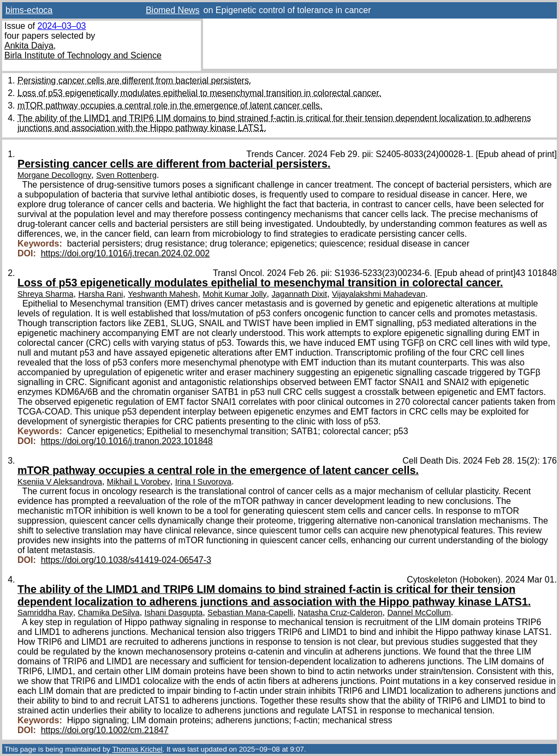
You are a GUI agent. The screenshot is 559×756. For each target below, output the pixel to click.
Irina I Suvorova (203, 482)
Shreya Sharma (45, 294)
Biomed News (173, 10)
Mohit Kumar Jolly (234, 294)
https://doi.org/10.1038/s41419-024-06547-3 (126, 560)
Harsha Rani (100, 294)
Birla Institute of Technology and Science (83, 55)
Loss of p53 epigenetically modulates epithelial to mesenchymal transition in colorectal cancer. (199, 93)
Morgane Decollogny (54, 175)
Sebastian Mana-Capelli (250, 613)
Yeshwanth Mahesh (163, 294)
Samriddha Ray (45, 613)
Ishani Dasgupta (174, 613)
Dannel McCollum (419, 613)
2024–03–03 (61, 26)
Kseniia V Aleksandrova (60, 482)
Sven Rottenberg (126, 175)
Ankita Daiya (29, 46)
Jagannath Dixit (299, 294)
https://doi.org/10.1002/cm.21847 (105, 730)
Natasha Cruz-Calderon (340, 613)
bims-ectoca (29, 10)
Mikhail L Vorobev (139, 482)
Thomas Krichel (137, 749)
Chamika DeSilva (109, 613)
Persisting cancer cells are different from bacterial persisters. (134, 80)
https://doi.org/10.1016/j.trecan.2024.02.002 (126, 253)
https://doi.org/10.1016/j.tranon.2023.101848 (127, 441)
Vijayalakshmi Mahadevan (379, 294)
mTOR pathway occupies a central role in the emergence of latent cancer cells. (170, 106)
